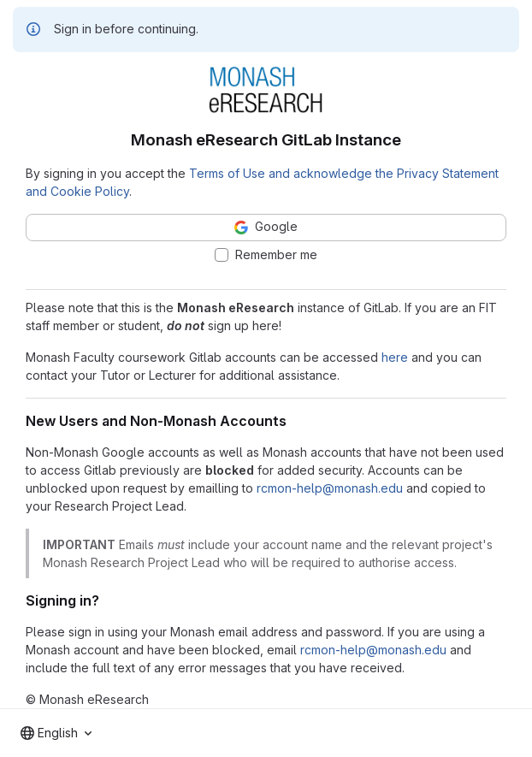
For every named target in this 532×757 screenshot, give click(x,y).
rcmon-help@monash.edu (330, 488)
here (395, 357)
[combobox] (56, 733)
